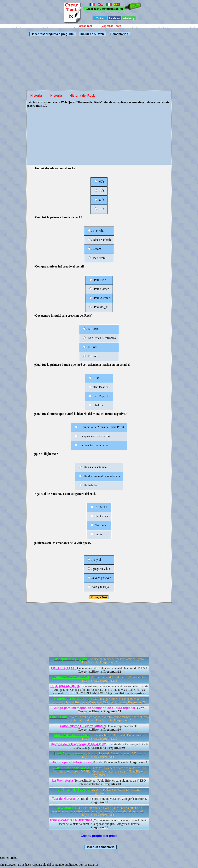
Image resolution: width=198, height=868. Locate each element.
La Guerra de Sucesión (74, 790)
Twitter (100, 18)
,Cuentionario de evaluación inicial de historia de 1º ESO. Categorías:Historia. (99, 670)
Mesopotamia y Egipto (71, 659)
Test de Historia (64, 799)
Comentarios (119, 34)
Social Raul (58, 717)
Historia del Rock (82, 96)
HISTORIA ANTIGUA (65, 686)
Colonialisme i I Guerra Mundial (83, 726)
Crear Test (85, 26)
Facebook (114, 18)
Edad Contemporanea (69, 753)
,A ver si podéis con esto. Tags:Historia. (99, 791)
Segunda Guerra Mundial (71, 677)
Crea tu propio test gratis (99, 836)
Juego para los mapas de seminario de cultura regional (95, 708)
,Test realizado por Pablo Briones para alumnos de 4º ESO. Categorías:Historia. (99, 782)
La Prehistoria (63, 781)
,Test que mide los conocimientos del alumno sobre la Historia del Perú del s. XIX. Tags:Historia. (99, 701)
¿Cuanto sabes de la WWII (72, 768)
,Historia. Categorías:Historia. (99, 762)
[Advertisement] (78, 63)
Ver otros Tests (111, 26)
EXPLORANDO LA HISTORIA (71, 820)
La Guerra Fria (67, 808)
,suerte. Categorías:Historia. (99, 710)
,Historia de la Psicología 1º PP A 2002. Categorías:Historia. (99, 746)
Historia (36, 96)
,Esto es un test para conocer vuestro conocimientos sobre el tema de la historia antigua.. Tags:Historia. (99, 719)
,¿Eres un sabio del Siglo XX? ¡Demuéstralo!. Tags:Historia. (99, 679)
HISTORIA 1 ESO (63, 668)
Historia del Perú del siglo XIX (76, 699)
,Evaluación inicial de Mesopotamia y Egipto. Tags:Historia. (99, 661)
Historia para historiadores (71, 762)
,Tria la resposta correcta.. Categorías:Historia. (99, 728)
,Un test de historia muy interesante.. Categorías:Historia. (99, 800)
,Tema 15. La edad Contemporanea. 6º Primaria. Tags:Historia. (99, 755)
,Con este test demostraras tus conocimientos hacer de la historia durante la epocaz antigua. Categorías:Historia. (99, 824)
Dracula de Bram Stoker (71, 735)
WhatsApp (129, 18)
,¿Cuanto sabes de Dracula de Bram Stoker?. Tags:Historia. (99, 737)
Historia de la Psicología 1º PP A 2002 (78, 744)
